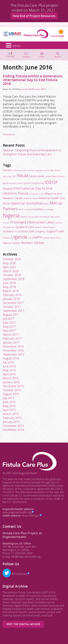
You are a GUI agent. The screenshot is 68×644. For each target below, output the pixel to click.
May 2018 (9, 287)
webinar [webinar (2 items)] (47, 238)
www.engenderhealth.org (17, 512)
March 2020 (11, 271)
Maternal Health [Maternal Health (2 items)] (31, 198)
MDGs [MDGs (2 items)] (47, 204)
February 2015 (12, 418)
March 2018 (11, 291)
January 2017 (11, 342)
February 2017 (12, 339)
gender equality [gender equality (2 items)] (10, 183)
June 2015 (9, 402)
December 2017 (13, 303)
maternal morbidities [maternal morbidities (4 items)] (27, 203)
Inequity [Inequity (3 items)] (8, 188)
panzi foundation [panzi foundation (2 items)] (42, 217)
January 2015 (11, 422)
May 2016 (9, 370)
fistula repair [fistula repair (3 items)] (37, 176)
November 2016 (13, 350)
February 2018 (12, 295)
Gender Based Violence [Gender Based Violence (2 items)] (55, 176)
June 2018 (9, 283)
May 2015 (9, 406)
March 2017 (11, 335)
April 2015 (9, 410)
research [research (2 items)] (38, 227)
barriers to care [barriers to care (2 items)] (20, 170)
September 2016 (14, 354)
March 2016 (11, 378)
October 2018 (12, 275)
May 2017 (9, 327)
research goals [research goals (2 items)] (49, 227)
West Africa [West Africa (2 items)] (56, 238)
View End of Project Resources (34, 16)
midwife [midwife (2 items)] (28, 210)
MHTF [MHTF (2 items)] (21, 210)
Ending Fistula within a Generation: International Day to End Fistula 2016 (33, 80)
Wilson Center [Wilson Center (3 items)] (12, 243)
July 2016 (9, 362)
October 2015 (12, 390)
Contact (26, 57)
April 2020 (9, 267)
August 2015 (11, 394)
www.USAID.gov (31, 516)
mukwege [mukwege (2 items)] (49, 210)
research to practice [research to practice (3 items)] (15, 231)
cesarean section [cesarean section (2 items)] (42, 170)
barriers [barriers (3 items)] (8, 170)
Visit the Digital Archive (23, 624)
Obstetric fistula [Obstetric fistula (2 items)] (27, 217)
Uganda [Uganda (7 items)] (19, 237)
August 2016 (11, 358)
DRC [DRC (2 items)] (52, 170)
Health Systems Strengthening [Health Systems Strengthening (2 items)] (31, 183)
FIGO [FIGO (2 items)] (14, 176)
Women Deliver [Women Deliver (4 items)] (33, 243)
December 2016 (13, 346)
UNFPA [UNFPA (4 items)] (37, 237)
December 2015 (13, 386)
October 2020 (12, 259)
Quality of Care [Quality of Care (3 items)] (25, 227)
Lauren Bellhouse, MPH (33, 89)
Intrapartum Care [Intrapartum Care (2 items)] (37, 194)
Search (58, 57)
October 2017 (12, 307)
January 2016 (11, 382)
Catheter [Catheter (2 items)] (31, 170)
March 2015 (11, 414)
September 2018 (14, 279)
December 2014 (13, 426)
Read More (9, 134)
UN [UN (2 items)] (29, 238)
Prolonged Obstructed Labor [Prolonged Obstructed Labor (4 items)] (32, 222)
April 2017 (9, 331)
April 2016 (9, 374)
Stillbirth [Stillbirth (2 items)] (7, 238)
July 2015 (9, 398)
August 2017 (11, 315)
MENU (17, 46)
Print (42, 57)
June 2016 (9, 366)
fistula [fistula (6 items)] (22, 175)
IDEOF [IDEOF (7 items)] (51, 182)
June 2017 (9, 323)
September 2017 (14, 311)
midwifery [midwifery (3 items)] (38, 209)
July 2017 (9, 319)
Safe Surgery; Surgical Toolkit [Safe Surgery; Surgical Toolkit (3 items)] (46, 231)
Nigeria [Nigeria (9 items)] (11, 216)
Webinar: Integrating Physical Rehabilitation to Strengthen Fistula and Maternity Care (32, 152)
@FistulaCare (15, 574)
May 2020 (9, 263)
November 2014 (13, 430)
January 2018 (11, 299)
